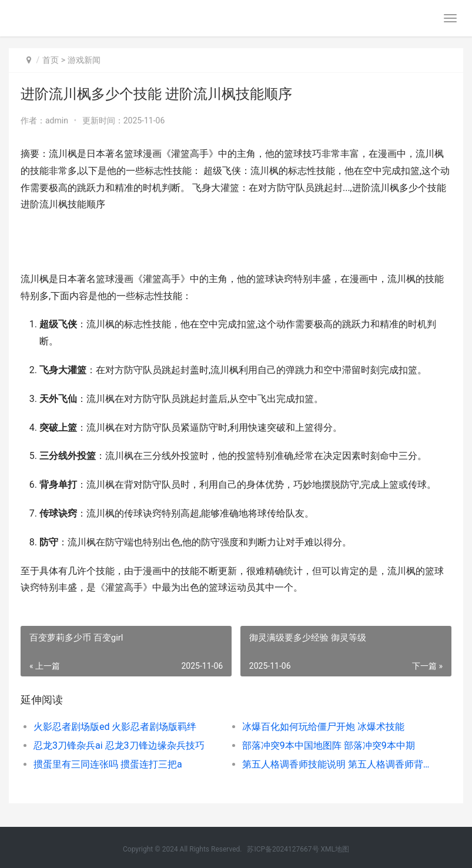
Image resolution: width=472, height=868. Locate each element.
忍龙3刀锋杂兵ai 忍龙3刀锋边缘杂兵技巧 (119, 745)
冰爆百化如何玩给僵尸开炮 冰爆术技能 (323, 727)
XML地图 (335, 849)
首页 (51, 60)
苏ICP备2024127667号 (283, 849)
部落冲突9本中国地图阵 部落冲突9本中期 (329, 745)
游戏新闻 (84, 60)
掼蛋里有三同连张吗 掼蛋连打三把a (108, 764)
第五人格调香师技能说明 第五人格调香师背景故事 (336, 764)
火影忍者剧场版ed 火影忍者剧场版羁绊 (115, 727)
